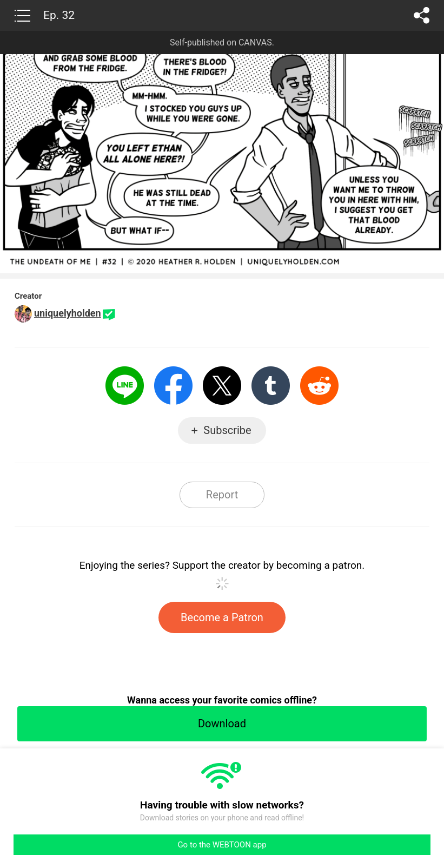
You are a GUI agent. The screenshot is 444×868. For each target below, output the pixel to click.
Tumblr (271, 386)
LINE (125, 386)
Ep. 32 (59, 15)
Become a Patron (222, 617)
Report (222, 495)
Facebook (173, 386)
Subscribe (227, 430)
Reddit (319, 386)
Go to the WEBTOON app (222, 845)
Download (222, 724)
